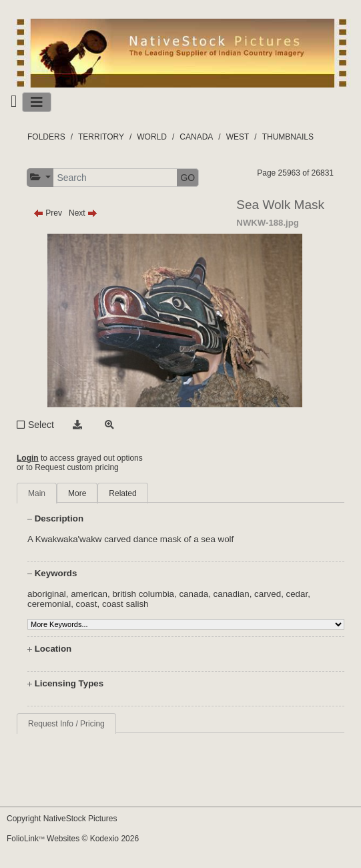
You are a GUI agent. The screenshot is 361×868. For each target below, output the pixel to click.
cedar (297, 594)
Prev (48, 213)
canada (194, 594)
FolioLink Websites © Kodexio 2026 (73, 839)
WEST (238, 137)
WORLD (152, 137)
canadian (232, 594)
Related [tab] (122, 493)
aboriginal (47, 594)
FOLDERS (46, 137)
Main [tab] (37, 493)
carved (268, 594)
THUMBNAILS (288, 137)
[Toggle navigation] (37, 102)
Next (83, 213)
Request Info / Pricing (66, 724)
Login (28, 458)
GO (188, 178)
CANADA (196, 137)
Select (41, 425)
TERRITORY (101, 137)
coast (87, 604)
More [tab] (77, 493)
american (89, 594)
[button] (40, 177)
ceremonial (49, 604)
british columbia (143, 594)
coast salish (125, 604)
